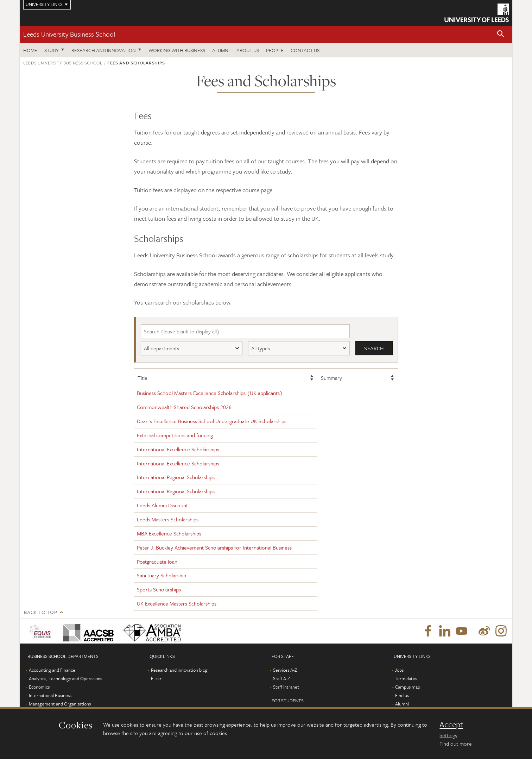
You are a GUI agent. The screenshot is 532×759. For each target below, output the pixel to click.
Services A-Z (285, 670)
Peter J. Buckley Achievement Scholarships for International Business (214, 547)
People (275, 50)
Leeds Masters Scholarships (168, 519)
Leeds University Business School (69, 34)
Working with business (177, 50)
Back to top (40, 612)
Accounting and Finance (52, 670)
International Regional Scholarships (176, 477)
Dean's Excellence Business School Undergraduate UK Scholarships (212, 421)
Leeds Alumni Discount (162, 506)
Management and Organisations (60, 704)
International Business (50, 695)
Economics (39, 687)
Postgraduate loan (157, 562)
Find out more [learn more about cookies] (456, 744)
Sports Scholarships (159, 590)
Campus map (408, 687)
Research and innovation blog (179, 670)
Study (52, 50)
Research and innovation (104, 50)
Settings (448, 735)
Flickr (156, 678)
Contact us (305, 50)
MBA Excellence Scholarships (169, 533)
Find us (402, 695)
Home (30, 50)
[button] (501, 34)
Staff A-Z (281, 678)
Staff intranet (286, 687)
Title (142, 378)
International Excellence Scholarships (178, 449)
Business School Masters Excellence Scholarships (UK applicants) (210, 393)
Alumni (221, 50)
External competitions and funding (175, 435)
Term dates (406, 678)
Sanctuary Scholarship (161, 576)
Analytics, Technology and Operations (65, 678)
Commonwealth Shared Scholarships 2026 (184, 407)
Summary (331, 378)
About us (248, 50)
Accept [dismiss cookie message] (451, 724)
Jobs (399, 670)
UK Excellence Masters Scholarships (177, 603)
